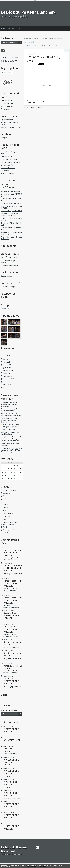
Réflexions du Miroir (7, 411)
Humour (6, 511)
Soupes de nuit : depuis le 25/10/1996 (9, 123)
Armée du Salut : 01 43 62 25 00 (11, 191)
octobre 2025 (8, 376)
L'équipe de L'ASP (9, 513)
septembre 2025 (9, 379)
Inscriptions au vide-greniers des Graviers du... (11, 438)
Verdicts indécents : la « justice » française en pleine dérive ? (44, 38)
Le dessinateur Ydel (7, 103)
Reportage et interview (11, 530)
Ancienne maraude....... (13, 643)
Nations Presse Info (7, 101)
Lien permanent (32, 101)
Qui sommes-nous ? (7, 276)
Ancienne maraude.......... (13, 654)
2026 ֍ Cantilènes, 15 (8, 429)
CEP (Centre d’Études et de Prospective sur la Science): (44, 46)
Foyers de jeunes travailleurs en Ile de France (11, 238)
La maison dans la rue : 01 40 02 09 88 (11, 195)
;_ (18, 429)
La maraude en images (8, 287)
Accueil (3, 28)
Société (5, 533)
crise (11, 72)
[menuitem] (4, 28)
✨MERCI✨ (5, 425)
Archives (11, 28)
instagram (4, 138)
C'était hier (7, 496)
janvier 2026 (7, 368)
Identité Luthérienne (8, 106)
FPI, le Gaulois (5, 109)
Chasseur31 (9, 613)
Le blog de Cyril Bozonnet (9, 159)
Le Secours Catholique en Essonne (9, 262)
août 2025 (7, 382)
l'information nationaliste (9, 405)
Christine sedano (11, 550)
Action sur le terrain (9, 490)
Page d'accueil (29, 42)
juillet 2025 (7, 385)
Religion (6, 527)
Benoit (7, 642)
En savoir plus (8, 867)
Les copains (7, 516)
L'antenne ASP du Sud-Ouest (10, 162)
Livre (5, 519)
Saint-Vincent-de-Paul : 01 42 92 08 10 (11, 229)
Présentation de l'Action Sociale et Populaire (10, 523)
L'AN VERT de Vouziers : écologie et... (10, 451)
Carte (4, 695)
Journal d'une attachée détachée (10, 433)
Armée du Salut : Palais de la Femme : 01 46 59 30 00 (10, 214)
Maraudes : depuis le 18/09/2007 (11, 127)
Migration (4, 432)
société (4, 72)
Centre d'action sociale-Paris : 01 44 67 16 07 (11, 207)
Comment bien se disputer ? (10, 409)
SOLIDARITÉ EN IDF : (12, 740)
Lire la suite (5, 309)
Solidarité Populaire (7, 173)
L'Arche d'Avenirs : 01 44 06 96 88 (11, 203)
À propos (19, 28)
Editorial (6, 505)
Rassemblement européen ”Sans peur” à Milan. (12, 414)
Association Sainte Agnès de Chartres (10, 426)
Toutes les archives (10, 388)
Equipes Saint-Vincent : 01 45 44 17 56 (11, 224)
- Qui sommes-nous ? (8, 120)
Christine (8, 627)
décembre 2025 (8, 370)
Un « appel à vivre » (7, 444)
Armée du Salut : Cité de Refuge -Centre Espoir (12, 233)
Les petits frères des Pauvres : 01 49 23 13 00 (11, 219)
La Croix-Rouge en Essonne (10, 265)
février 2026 (7, 365)
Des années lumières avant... (12, 502)
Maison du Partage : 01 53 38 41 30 (11, 211)
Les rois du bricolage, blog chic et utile (12, 153)
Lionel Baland (17, 415)
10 (17, 469)
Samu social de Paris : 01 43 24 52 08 (11, 200)
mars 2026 (7, 362)
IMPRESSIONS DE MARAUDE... (11, 554)
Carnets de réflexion (13, 565)
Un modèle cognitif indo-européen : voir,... (9, 419)
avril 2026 (6, 359)
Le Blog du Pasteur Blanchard (29, 12)
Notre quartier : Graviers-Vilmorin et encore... (11, 440)
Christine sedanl (11, 581)
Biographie (6, 493)
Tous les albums (9, 348)
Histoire (6, 508)
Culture (5, 499)
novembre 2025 (8, 373)
